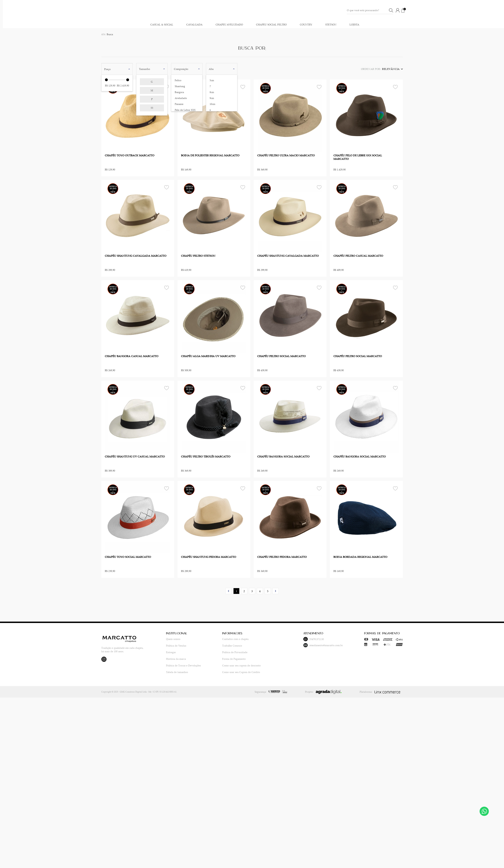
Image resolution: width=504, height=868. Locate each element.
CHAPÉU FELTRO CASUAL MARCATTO (358, 256)
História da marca (170, 659)
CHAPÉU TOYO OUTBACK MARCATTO (130, 155)
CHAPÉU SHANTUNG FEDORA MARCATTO (209, 557)
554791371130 (290, 639)
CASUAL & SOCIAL (355, 22)
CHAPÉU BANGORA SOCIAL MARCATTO (283, 456)
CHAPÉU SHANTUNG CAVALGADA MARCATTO (136, 256)
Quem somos (167, 639)
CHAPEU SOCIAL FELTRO (465, 22)
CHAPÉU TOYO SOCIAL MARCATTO (128, 557)
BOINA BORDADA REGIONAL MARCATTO (360, 557)
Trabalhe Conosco (219, 645)
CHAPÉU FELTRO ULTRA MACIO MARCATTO (286, 155)
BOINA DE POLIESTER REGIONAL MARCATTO (210, 155)
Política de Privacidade (222, 652)
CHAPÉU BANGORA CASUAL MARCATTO (132, 356)
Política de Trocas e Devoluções (177, 665)
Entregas (164, 652)
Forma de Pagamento (221, 659)
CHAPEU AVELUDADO (423, 22)
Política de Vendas (170, 645)
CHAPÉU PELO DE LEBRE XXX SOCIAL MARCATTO (358, 157)
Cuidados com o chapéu (222, 639)
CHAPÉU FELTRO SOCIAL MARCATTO (281, 356)
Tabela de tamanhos (171, 672)
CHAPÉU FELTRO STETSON (198, 256)
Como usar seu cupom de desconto (228, 665)
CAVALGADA (388, 22)
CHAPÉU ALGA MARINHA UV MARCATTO (208, 356)
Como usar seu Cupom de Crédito (228, 672)
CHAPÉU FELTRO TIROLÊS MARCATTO (206, 456)
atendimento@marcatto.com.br (300, 645)
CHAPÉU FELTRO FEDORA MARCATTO (282, 557)
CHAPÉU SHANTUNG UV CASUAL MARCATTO (135, 456)
